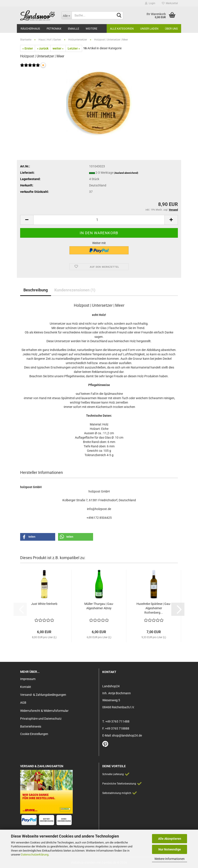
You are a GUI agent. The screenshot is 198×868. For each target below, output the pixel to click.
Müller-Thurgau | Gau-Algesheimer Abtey (99, 606)
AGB (23, 703)
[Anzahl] (99, 220)
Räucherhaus (30, 29)
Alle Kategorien (122, 29)
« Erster (28, 48)
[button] (27, 220)
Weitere (91, 29)
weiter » (58, 48)
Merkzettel (170, 3)
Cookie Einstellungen (34, 734)
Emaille (73, 29)
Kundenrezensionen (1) (75, 290)
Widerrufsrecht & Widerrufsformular (44, 711)
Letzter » (74, 48)
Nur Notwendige (170, 849)
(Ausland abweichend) (126, 173)
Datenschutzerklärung (35, 855)
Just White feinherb (44, 604)
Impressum (28, 679)
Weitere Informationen (170, 859)
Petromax (54, 29)
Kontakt (26, 687)
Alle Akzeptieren (170, 839)
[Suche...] (67, 15)
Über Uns (171, 29)
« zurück (43, 48)
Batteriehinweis (31, 726)
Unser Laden (149, 29)
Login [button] (150, 3)
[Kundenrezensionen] (30, 68)
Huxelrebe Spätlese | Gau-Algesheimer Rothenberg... (154, 608)
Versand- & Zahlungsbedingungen (43, 695)
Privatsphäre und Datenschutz (41, 719)
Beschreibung (36, 290)
